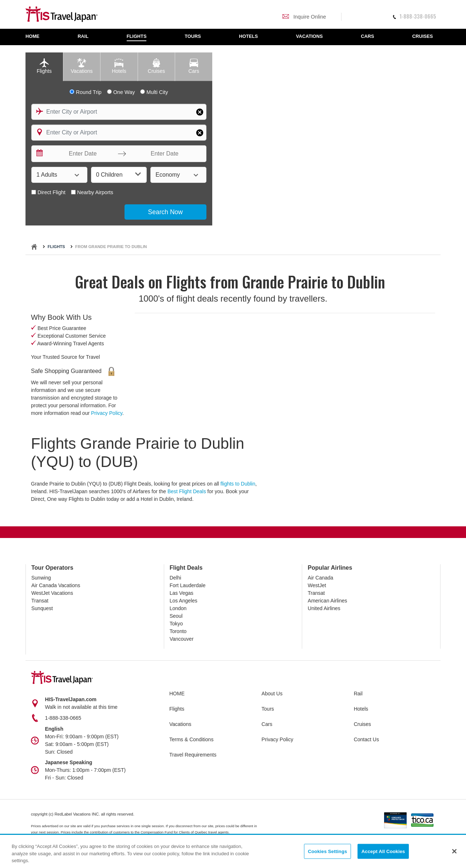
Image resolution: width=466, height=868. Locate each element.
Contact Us (366, 739)
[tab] (44, 67)
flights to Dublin (238, 484)
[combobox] (119, 112)
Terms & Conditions (191, 739)
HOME (177, 694)
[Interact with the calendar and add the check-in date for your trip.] (39, 154)
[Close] (454, 851)
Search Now (165, 212)
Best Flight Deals (187, 491)
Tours (268, 709)
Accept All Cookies (383, 851)
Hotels (361, 709)
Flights (56, 247)
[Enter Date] (81, 154)
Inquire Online (304, 17)
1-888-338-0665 (414, 16)
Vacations (180, 724)
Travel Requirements (193, 755)
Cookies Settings (328, 851)
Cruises (362, 724)
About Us (272, 694)
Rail (358, 694)
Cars (267, 724)
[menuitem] (36, 37)
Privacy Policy (107, 413)
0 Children (119, 174)
